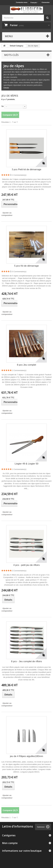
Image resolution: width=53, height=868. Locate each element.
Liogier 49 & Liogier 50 (26, 464)
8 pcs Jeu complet (26, 365)
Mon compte (10, 843)
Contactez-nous (22, 2)
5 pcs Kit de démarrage (26, 266)
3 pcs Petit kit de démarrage (26, 169)
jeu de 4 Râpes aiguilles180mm (26, 756)
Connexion (46, 2)
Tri (3, 106)
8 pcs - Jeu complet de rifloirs (26, 661)
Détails (6, 88)
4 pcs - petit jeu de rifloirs (27, 565)
